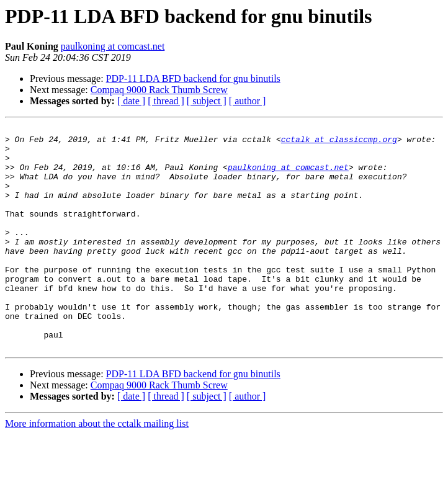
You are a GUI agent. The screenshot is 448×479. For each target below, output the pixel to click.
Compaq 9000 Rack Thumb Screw (159, 90)
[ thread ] (166, 101)
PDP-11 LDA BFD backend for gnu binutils (193, 78)
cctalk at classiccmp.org (339, 143)
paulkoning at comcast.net (113, 46)
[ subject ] (207, 101)
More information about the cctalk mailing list (97, 468)
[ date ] (131, 101)
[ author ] (248, 101)
